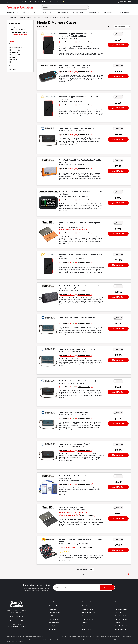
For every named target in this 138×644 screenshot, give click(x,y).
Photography (12, 13)
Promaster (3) (16, 55)
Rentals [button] (66, 2)
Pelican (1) (14, 52)
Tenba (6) (14, 60)
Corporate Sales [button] (56, 2)
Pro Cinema (108, 13)
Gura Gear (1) (15, 50)
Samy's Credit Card (121, 619)
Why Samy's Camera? (89, 613)
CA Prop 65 (127, 636)
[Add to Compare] (115, 34)
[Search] (86, 7)
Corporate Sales (87, 619)
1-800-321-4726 (17, 616)
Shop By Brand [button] (43, 2)
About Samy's (87, 606)
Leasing (118, 623)
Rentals (117, 606)
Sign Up (107, 587)
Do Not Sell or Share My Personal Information (77, 636)
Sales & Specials (54, 613)
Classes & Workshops (56, 606)
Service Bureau (54, 619)
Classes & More (123, 13)
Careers (85, 623)
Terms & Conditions (114, 636)
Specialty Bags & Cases (20, 32)
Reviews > (73, 552)
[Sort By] (122, 26)
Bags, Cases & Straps (18, 29)
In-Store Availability (84, 42)
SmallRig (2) (15, 57)
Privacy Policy (99, 636)
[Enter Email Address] (84, 587)
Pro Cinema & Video (55, 616)
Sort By (110, 26)
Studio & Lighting (46, 13)
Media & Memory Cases (21, 35)
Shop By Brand (53, 626)
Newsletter (52, 629)
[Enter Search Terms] (64, 7)
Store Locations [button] (13, 2)
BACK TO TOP (124, 574)
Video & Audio (28, 13)
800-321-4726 (126, 2)
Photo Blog (52, 609)
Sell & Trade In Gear (122, 616)
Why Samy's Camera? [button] (29, 2)
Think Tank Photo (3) (18, 62)
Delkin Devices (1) (17, 48)
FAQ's (84, 626)
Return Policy (86, 629)
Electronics (62, 13)
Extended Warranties (122, 626)
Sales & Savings (79, 13)
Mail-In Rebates (54, 623)
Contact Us (86, 616)
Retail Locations (87, 609)
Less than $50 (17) (17, 70)
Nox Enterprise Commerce (17, 626)
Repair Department (121, 629)
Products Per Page (82, 570)
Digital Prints (119, 613)
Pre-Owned (93, 13)
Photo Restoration (121, 609)
